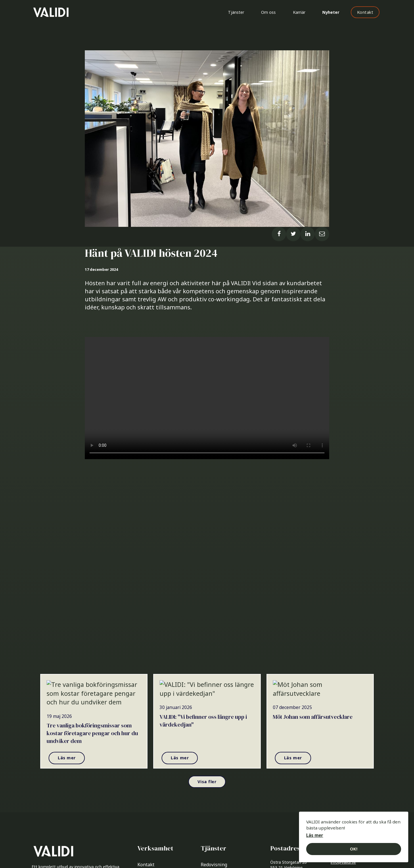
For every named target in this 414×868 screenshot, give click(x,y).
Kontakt (365, 12)
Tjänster (236, 12)
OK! (354, 849)
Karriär (299, 12)
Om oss (268, 12)
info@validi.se (343, 863)
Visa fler (207, 782)
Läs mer (67, 759)
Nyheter (331, 12)
